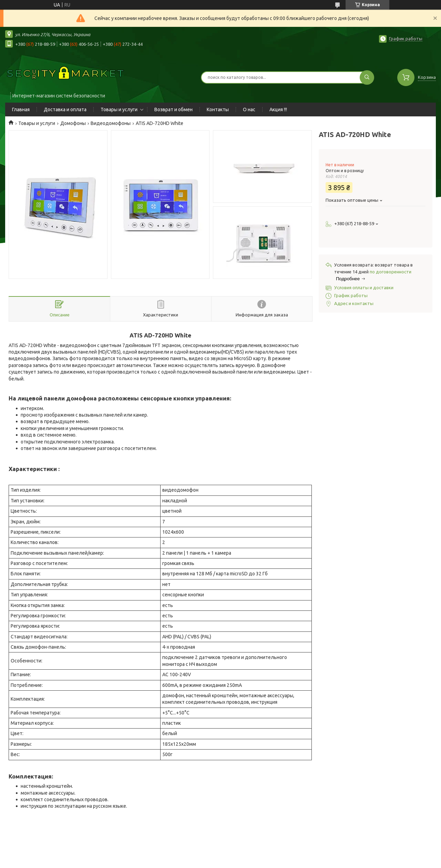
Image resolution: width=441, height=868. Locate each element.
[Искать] (367, 77)
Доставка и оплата (65, 109)
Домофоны (73, 123)
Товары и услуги (119, 109)
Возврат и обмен (173, 109)
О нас (249, 109)
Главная (21, 109)
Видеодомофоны (111, 123)
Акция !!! (278, 109)
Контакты (218, 109)
